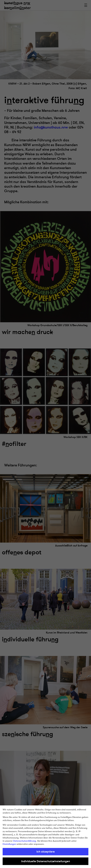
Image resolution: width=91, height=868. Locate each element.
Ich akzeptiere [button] (46, 852)
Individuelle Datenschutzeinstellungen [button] (46, 861)
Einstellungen (9, 844)
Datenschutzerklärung (25, 841)
